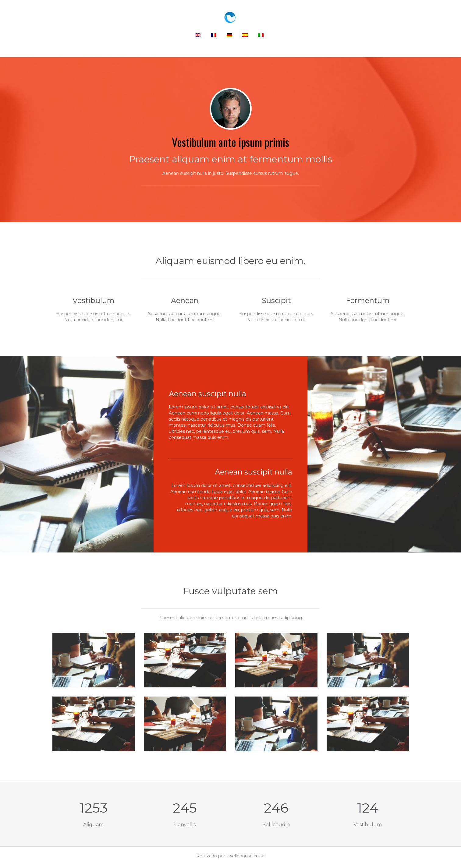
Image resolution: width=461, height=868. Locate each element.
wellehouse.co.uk (247, 856)
